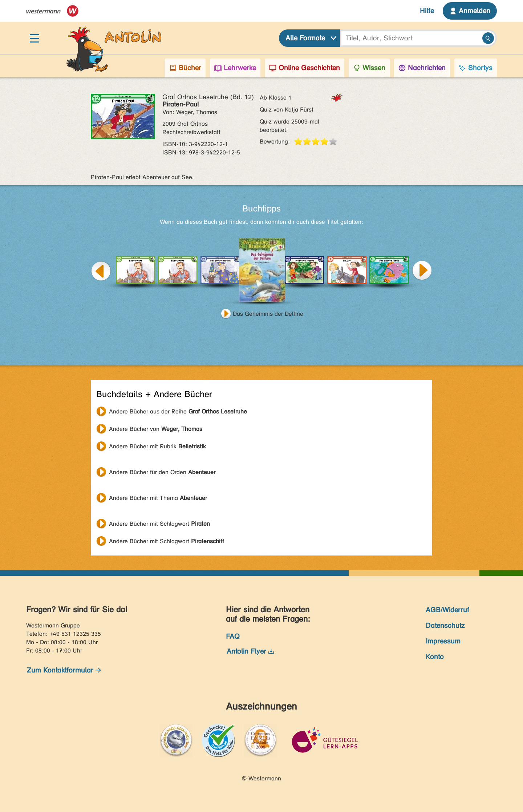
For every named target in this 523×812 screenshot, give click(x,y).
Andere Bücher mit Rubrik (157, 446)
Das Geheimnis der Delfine (268, 314)
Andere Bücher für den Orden (162, 472)
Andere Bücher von (156, 429)
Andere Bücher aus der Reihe (178, 411)
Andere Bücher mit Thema (158, 498)
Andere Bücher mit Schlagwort (159, 524)
